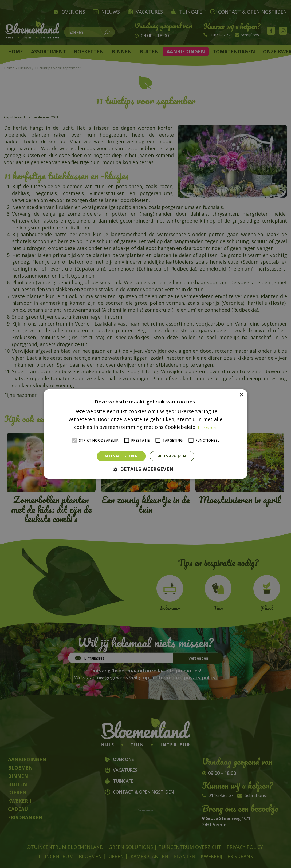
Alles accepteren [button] (121, 456)
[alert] (145, 434)
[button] (145, 469)
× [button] (241, 395)
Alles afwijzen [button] (172, 456)
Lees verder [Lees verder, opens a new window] (207, 428)
